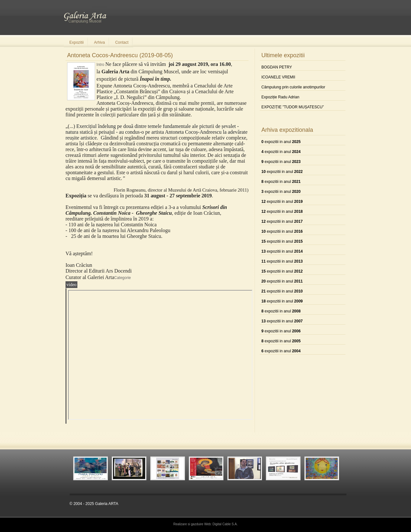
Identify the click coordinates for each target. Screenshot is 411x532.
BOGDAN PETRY (277, 67)
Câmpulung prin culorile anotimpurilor (293, 87)
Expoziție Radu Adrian (280, 97)
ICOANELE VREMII (278, 77)
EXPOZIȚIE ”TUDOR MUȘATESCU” (293, 107)
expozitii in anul (281, 142)
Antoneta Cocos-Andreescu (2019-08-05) (120, 55)
